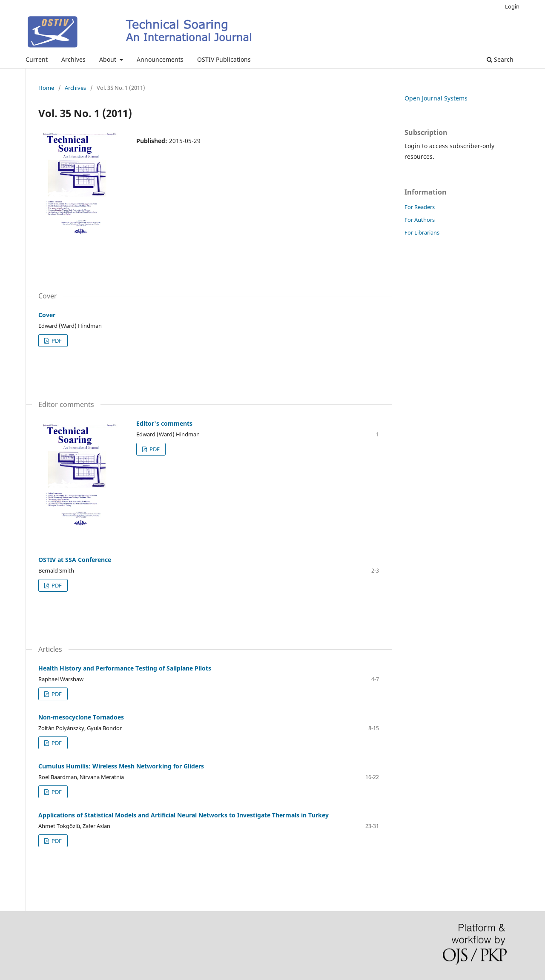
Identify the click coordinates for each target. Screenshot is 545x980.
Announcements (160, 59)
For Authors (420, 220)
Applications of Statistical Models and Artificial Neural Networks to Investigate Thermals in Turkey (184, 815)
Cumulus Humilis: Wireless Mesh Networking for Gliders (121, 766)
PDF (56, 341)
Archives (73, 59)
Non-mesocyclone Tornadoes (81, 717)
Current (37, 59)
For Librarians (422, 232)
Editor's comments (164, 423)
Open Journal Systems (436, 98)
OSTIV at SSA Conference (75, 560)
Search (500, 59)
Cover (47, 315)
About (109, 59)
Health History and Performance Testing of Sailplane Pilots (125, 668)
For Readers (420, 207)
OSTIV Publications (224, 59)
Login (512, 6)
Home (46, 88)
